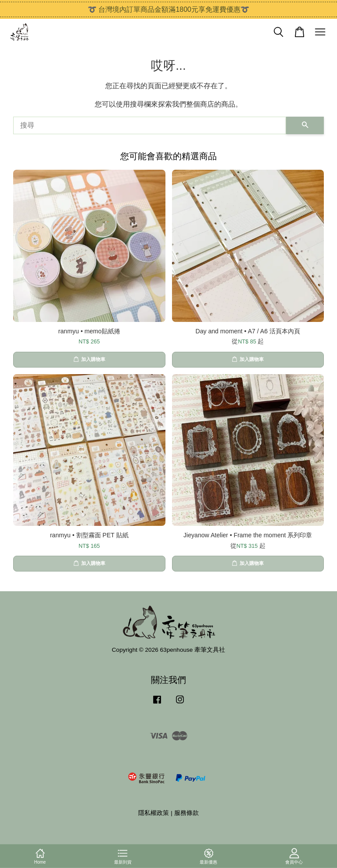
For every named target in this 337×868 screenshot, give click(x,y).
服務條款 (186, 813)
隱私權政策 (154, 813)
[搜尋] (150, 125)
